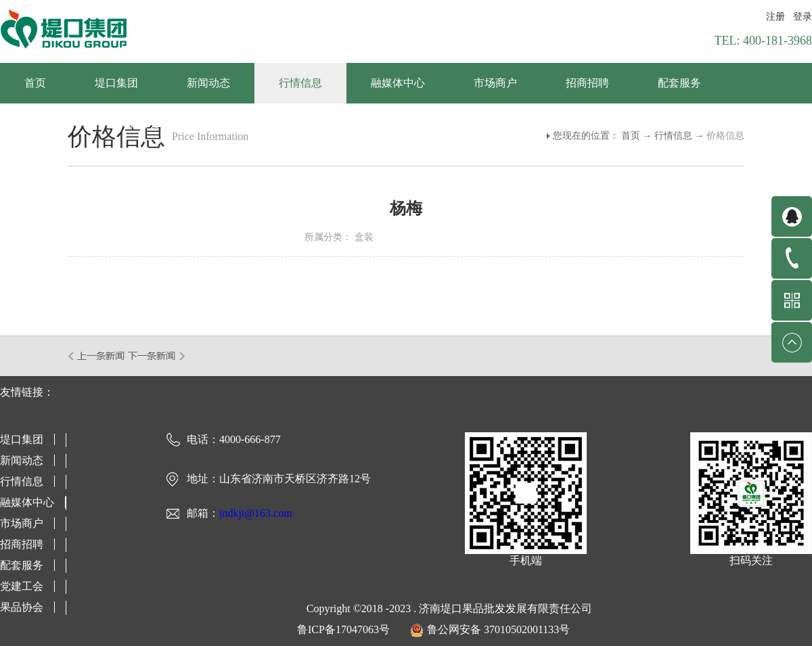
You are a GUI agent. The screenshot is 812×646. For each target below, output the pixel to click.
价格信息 (725, 136)
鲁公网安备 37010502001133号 (498, 629)
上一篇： (97, 356)
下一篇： (157, 356)
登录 (803, 17)
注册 (775, 17)
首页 (35, 83)
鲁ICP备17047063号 (343, 629)
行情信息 (673, 136)
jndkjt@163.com (256, 513)
